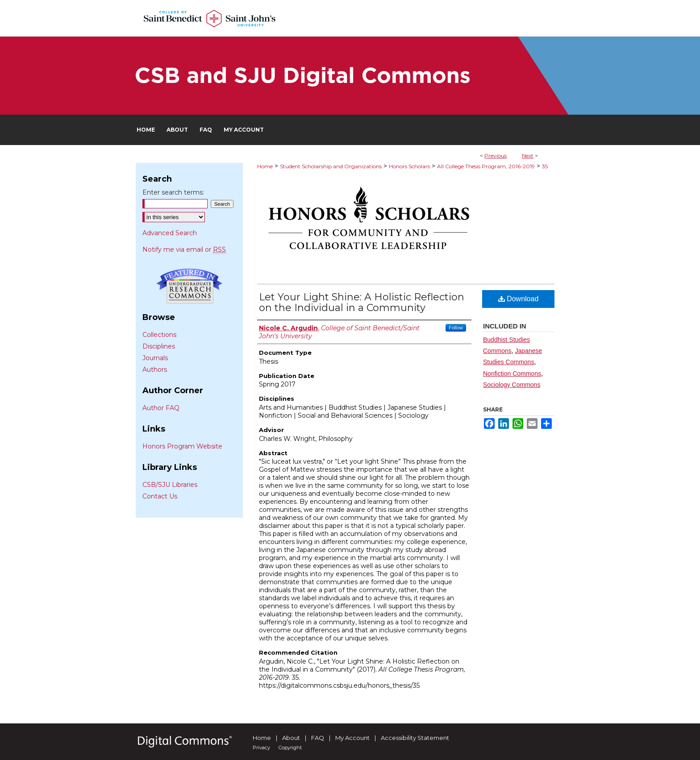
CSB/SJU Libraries (170, 485)
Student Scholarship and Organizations (331, 166)
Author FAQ (161, 408)
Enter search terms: (173, 192)
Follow (456, 328)
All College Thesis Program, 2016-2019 (486, 166)
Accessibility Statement (415, 738)
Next (528, 156)
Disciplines (159, 346)
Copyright (290, 748)
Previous (496, 156)
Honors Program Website (182, 446)
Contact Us (160, 496)
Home (265, 166)
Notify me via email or (184, 249)
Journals (155, 358)
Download (519, 299)
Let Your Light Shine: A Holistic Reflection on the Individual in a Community (362, 302)
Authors (155, 370)
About (291, 738)
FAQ (318, 738)
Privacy (261, 748)
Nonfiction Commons (512, 374)
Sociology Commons (512, 385)
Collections (159, 335)
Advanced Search (170, 233)
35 (545, 166)
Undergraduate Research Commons (189, 286)
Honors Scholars (409, 166)
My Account (352, 738)
